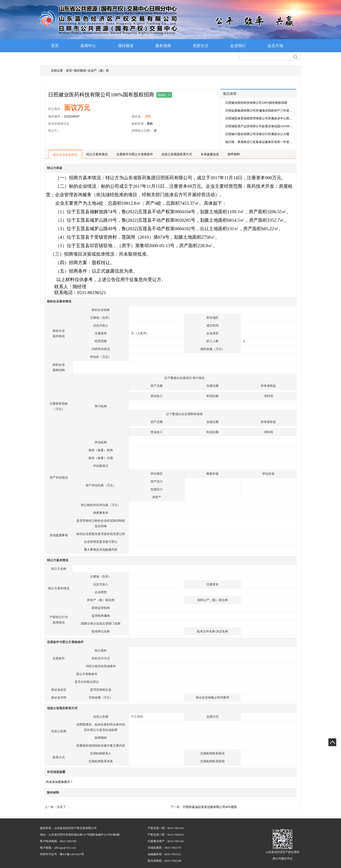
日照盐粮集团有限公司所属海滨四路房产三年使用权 (260, 111)
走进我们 (238, 46)
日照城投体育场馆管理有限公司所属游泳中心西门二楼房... (260, 118)
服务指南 (163, 46)
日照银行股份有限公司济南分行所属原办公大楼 (257, 134)
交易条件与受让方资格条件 (135, 154)
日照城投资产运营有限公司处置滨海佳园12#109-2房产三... (260, 126)
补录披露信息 (210, 154)
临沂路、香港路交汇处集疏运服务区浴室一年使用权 (260, 142)
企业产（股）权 (98, 71)
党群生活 (201, 46)
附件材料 (234, 154)
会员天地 (275, 46)
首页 (55, 46)
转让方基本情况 (97, 154)
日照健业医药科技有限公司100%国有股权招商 (256, 103)
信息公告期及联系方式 (177, 154)
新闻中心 (88, 46)
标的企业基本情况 (65, 155)
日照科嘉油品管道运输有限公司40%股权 (210, 807)
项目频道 (126, 46)
